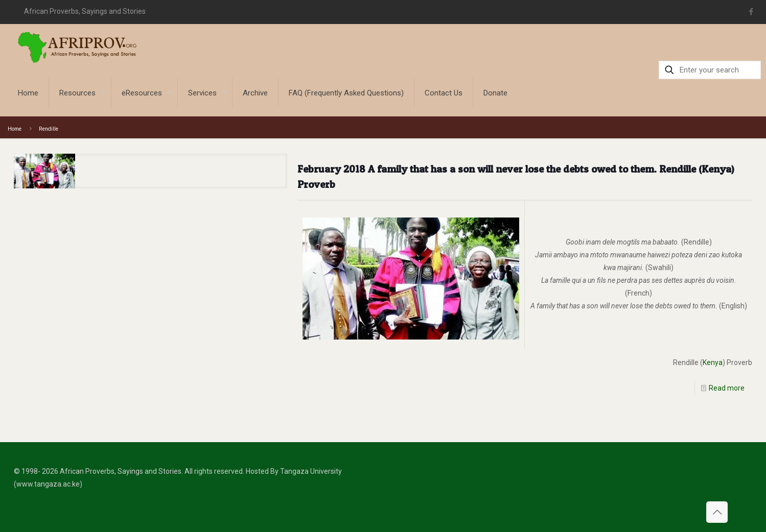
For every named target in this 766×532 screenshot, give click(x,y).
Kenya (713, 362)
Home (15, 129)
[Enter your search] (710, 70)
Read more (727, 388)
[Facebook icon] (751, 12)
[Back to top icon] (717, 512)
